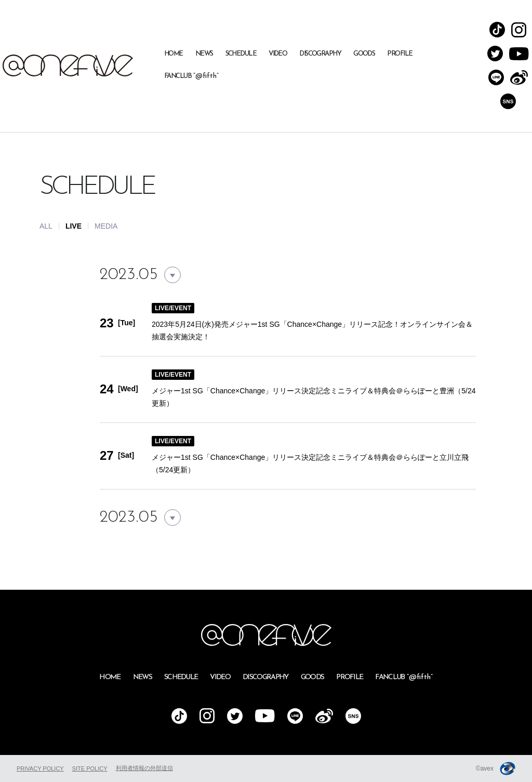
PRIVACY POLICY (40, 768)
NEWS (204, 54)
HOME (174, 54)
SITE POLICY (90, 768)
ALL (46, 226)
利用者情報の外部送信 (144, 768)
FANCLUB (191, 76)
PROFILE (400, 54)
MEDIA (106, 226)
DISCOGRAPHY (320, 54)
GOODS (364, 54)
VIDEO (278, 54)
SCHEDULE (241, 54)
